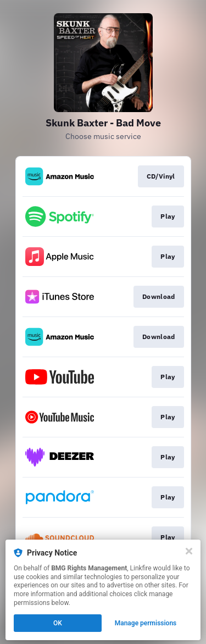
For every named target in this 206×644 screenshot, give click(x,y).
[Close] (189, 551)
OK (58, 623)
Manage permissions (146, 623)
